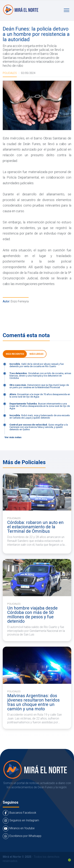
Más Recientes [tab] (15, 354)
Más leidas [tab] (36, 354)
